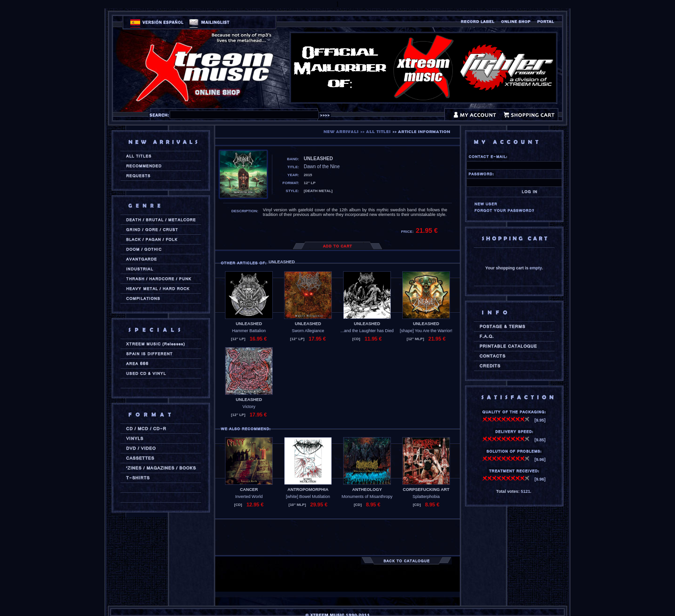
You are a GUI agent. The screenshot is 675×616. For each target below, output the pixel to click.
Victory (249, 407)
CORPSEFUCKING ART (426, 490)
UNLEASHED (249, 324)
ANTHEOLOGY (367, 490)
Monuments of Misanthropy (367, 497)
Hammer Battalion (249, 331)
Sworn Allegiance (308, 331)
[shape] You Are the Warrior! (426, 331)
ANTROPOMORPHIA (308, 490)
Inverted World (249, 497)
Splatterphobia (426, 497)
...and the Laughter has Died (367, 331)
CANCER (249, 490)
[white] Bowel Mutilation (308, 497)
